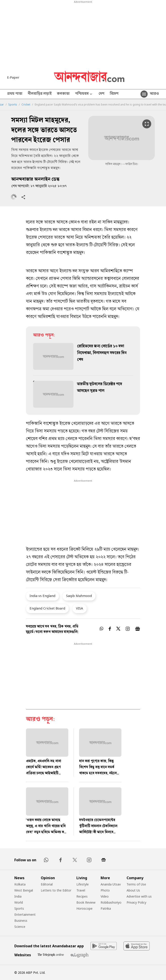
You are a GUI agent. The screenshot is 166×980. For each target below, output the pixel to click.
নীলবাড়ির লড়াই (40, 94)
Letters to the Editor (56, 890)
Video (105, 896)
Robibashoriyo (111, 902)
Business (21, 921)
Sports (13, 105)
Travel (81, 890)
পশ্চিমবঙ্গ (84, 94)
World (19, 902)
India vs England (42, 596)
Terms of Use (136, 884)
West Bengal (24, 890)
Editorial (47, 884)
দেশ (101, 94)
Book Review (86, 902)
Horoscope (84, 908)
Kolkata (20, 884)
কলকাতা (63, 94)
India (18, 896)
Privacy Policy (136, 902)
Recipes (82, 896)
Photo (105, 890)
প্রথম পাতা (15, 94)
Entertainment (25, 914)
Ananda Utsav (111, 884)
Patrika (106, 908)
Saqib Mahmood (79, 596)
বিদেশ (114, 94)
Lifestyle (83, 884)
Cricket (26, 105)
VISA (80, 608)
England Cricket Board (47, 608)
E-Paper (13, 77)
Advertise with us (139, 896)
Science (20, 927)
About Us (133, 890)
